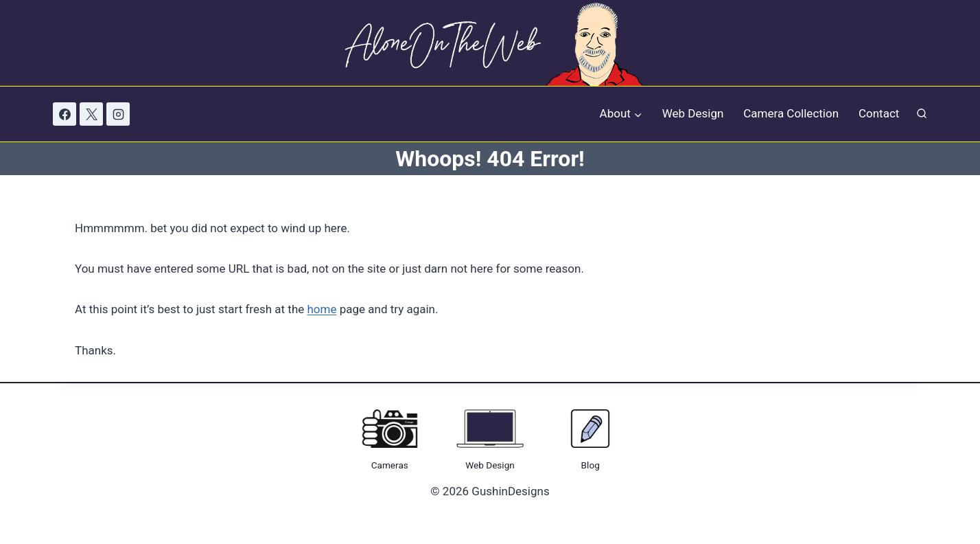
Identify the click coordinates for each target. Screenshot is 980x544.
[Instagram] (118, 114)
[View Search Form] (922, 114)
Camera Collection (791, 113)
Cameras (390, 465)
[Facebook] (65, 114)
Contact (879, 113)
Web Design (693, 113)
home (322, 309)
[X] (91, 114)
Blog (591, 465)
